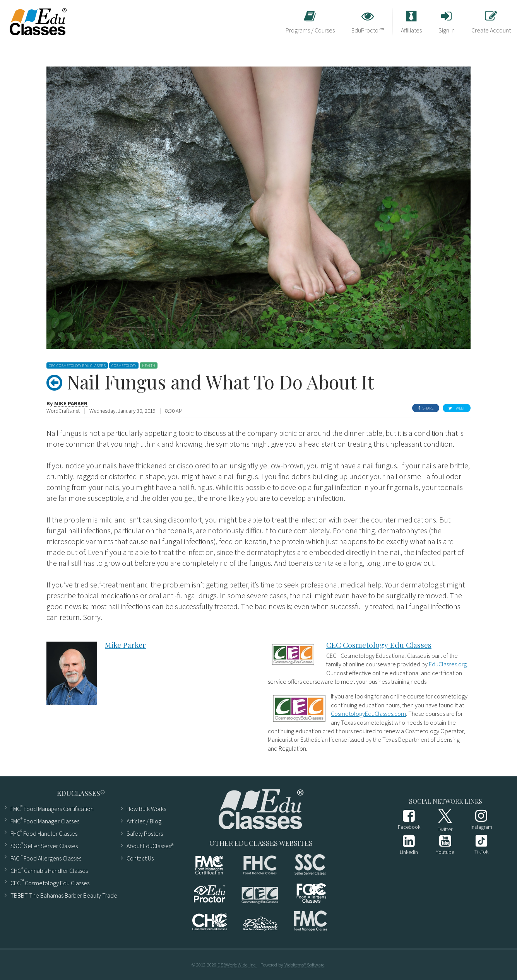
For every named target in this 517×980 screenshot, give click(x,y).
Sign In (447, 22)
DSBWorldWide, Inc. (237, 965)
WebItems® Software (304, 965)
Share (426, 408)
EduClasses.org (448, 664)
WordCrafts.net (63, 411)
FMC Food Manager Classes (45, 820)
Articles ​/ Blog (144, 821)
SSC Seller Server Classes (44, 845)
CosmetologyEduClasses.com (368, 714)
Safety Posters (145, 833)
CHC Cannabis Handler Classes (49, 870)
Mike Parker (71, 404)
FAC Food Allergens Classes (46, 858)
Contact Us (140, 858)
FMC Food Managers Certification (52, 808)
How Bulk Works (146, 809)
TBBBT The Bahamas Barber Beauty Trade (61, 895)
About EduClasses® (147, 846)
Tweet (457, 408)
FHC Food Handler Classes (44, 833)
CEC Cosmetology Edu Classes (379, 645)
